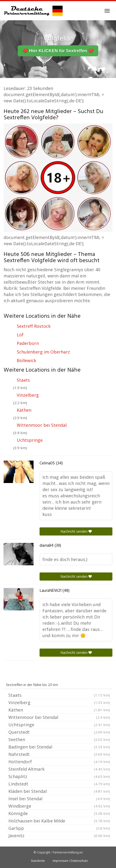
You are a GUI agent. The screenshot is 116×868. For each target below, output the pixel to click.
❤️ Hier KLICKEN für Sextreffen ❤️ (58, 51)
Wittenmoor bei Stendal (42, 425)
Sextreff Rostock (34, 326)
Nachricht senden (76, 531)
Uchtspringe (30, 440)
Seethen (59, 739)
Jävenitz (59, 836)
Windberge (59, 806)
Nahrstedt (59, 754)
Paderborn (28, 343)
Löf (20, 335)
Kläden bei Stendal (59, 791)
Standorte (38, 861)
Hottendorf (59, 762)
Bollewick (26, 360)
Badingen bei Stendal (59, 747)
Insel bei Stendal (59, 799)
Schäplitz (59, 776)
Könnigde (59, 813)
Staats (23, 380)
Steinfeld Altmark (59, 769)
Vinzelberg (28, 395)
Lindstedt (59, 784)
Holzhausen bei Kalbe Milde (59, 821)
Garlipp (59, 828)
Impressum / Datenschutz (70, 861)
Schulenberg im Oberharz (43, 352)
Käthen (24, 410)
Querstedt (59, 732)
